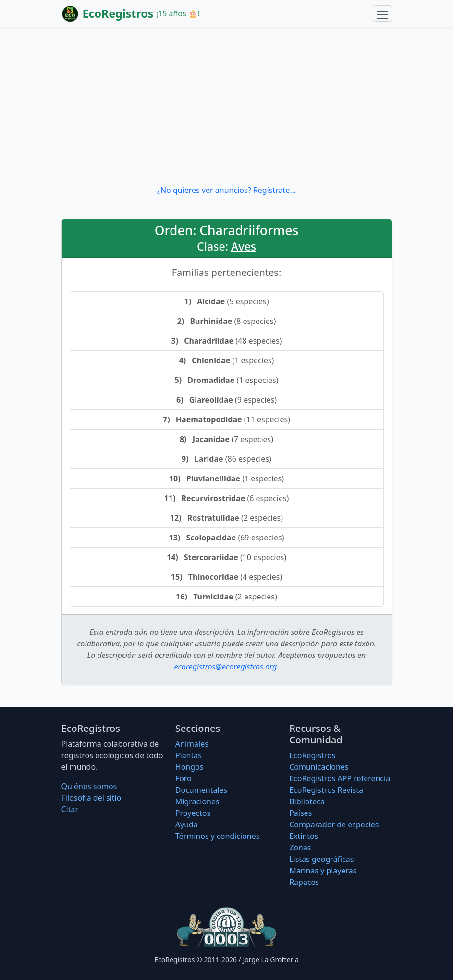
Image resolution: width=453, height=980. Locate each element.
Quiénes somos (89, 786)
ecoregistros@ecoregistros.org (226, 667)
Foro (184, 778)
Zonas (300, 848)
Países (300, 813)
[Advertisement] (226, 106)
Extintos (304, 836)
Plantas (189, 755)
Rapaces (304, 882)
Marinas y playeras (323, 871)
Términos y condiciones (218, 836)
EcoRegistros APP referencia (340, 778)
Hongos (190, 767)
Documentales (201, 790)
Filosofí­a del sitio (92, 798)
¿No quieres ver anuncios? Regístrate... (226, 190)
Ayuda (187, 825)
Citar (70, 809)
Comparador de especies (334, 825)
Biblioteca (307, 801)
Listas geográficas (321, 859)
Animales (192, 744)
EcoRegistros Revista (326, 790)
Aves (244, 246)
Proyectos (193, 813)
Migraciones (197, 801)
